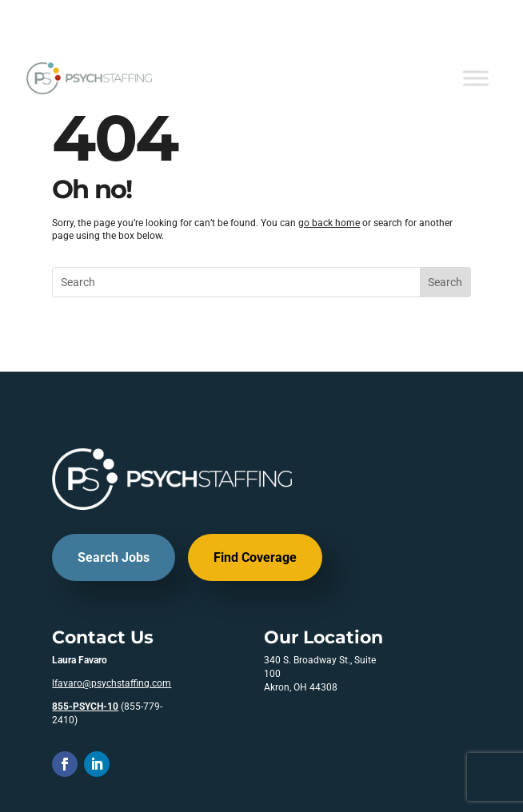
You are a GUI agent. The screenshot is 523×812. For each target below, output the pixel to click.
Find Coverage (255, 557)
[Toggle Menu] (476, 78)
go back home (329, 223)
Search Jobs (114, 557)
